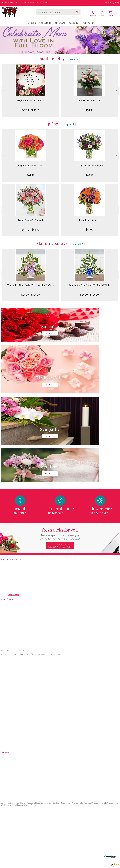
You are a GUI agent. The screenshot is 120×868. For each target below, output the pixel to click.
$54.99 (90, 108)
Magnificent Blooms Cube (31, 163)
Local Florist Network (98, 866)
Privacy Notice (82, 866)
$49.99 (89, 228)
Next (117, 89)
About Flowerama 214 (11, 468)
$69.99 (89, 173)
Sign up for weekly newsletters (60, 455)
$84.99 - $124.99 (31, 293)
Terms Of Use (69, 866)
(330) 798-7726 (11, 3)
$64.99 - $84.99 (31, 228)
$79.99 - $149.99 (31, 108)
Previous (3, 89)
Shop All (74, 57)
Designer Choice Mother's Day (31, 98)
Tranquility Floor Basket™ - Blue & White (90, 283)
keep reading (14, 504)
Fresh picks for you (60, 443)
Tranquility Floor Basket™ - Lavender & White (31, 283)
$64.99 (31, 173)
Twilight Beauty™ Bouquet (90, 163)
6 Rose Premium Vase (90, 98)
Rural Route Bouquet (90, 218)
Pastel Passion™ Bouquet (31, 218)
